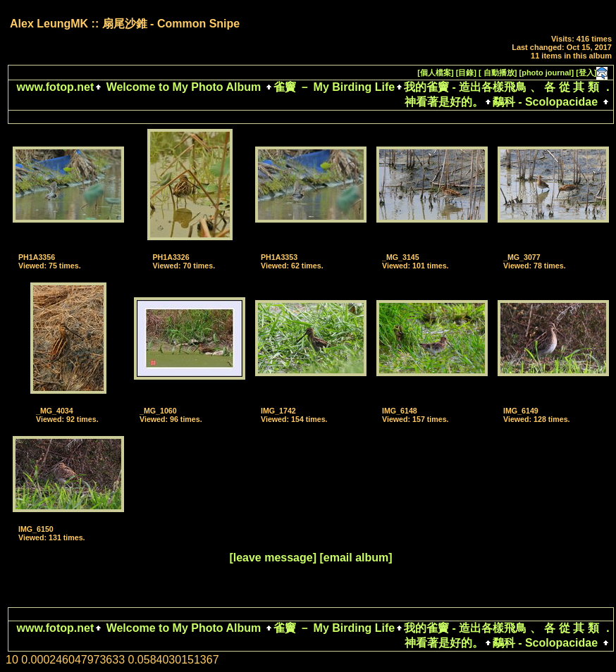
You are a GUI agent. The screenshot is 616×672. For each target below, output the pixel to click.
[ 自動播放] (498, 73)
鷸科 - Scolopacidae (545, 102)
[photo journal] (547, 73)
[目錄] (466, 73)
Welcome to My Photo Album (183, 87)
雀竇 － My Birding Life (334, 87)
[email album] (356, 558)
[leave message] (273, 558)
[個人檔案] (435, 73)
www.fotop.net (56, 87)
